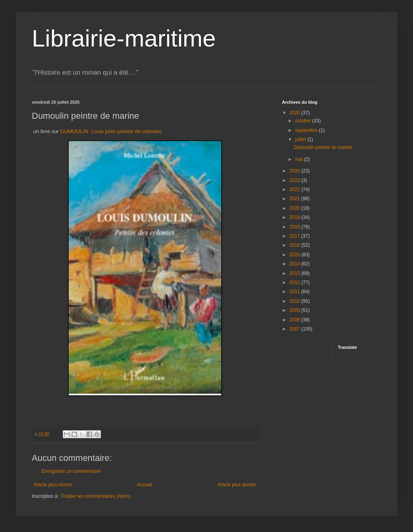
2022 (295, 190)
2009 (295, 310)
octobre (304, 121)
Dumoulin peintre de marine (323, 147)
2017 (295, 236)
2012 (295, 282)
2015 (295, 255)
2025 (295, 113)
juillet (301, 139)
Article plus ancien (237, 485)
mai (300, 159)
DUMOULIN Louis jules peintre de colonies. (112, 131)
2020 (295, 208)
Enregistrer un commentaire (71, 471)
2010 (295, 301)
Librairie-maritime (124, 38)
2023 (295, 180)
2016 (295, 245)
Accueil (145, 485)
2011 (295, 292)
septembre (307, 130)
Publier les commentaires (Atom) (96, 496)
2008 (295, 320)
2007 (295, 329)
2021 (295, 199)
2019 (295, 217)
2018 (295, 227)
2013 (295, 273)
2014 (295, 264)
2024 (295, 171)
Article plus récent (53, 485)
